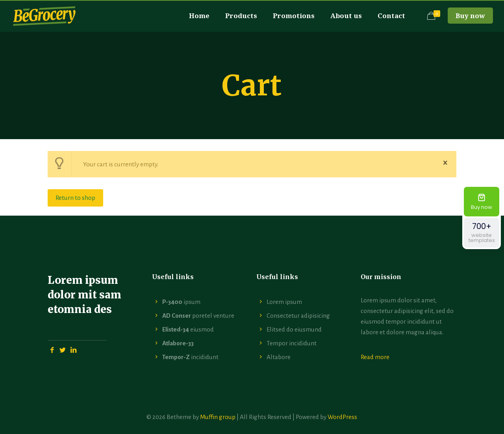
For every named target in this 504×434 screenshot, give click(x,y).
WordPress (342, 417)
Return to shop (75, 198)
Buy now (470, 16)
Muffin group (218, 417)
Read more (375, 357)
